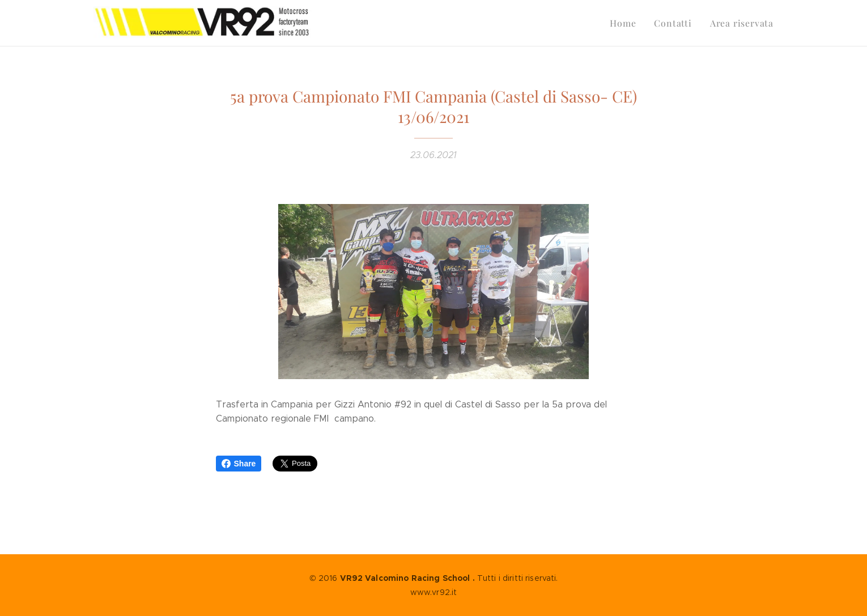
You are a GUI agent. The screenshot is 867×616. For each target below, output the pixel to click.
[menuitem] (631, 23)
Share (239, 464)
